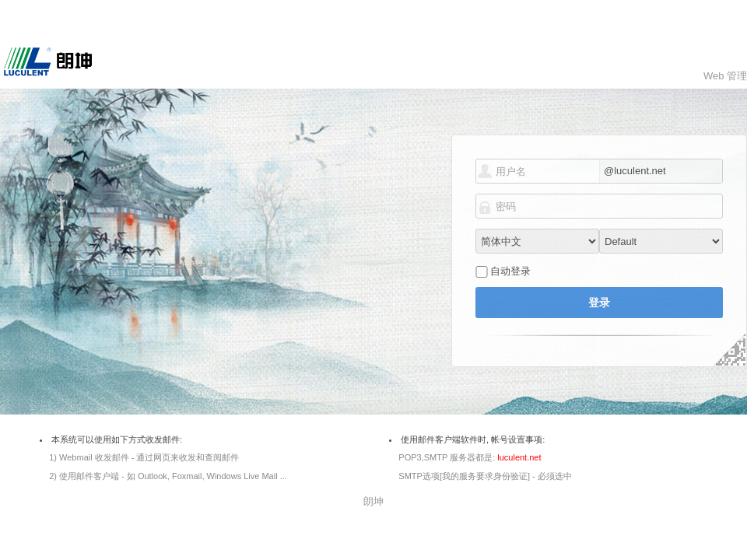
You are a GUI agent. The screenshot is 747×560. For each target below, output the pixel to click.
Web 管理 (725, 76)
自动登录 (510, 271)
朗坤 (373, 501)
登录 (599, 303)
